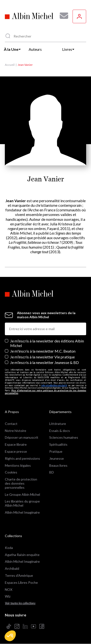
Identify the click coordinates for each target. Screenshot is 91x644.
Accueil (10, 65)
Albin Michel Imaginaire (22, 512)
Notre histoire (16, 431)
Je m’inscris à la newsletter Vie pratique (42, 357)
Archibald (12, 568)
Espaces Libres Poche (21, 582)
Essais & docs (60, 431)
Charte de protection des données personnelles (21, 483)
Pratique (56, 451)
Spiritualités (58, 444)
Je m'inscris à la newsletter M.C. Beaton (43, 351)
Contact (11, 424)
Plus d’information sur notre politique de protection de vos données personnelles (45, 392)
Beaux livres (58, 465)
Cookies (11, 472)
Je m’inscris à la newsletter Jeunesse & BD (45, 362)
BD (52, 472)
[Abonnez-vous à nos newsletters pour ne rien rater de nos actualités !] (62, 16)
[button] (10, 636)
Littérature (58, 424)
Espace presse (16, 451)
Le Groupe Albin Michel (22, 494)
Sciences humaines (64, 437)
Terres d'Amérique (19, 575)
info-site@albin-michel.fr (54, 385)
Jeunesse (57, 458)
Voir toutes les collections (20, 603)
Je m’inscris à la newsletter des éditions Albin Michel (47, 343)
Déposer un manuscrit (22, 437)
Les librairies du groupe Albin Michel (22, 503)
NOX (9, 589)
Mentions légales (18, 465)
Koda (9, 548)
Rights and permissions (22, 458)
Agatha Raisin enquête (22, 555)
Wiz (8, 596)
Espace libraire (16, 444)
